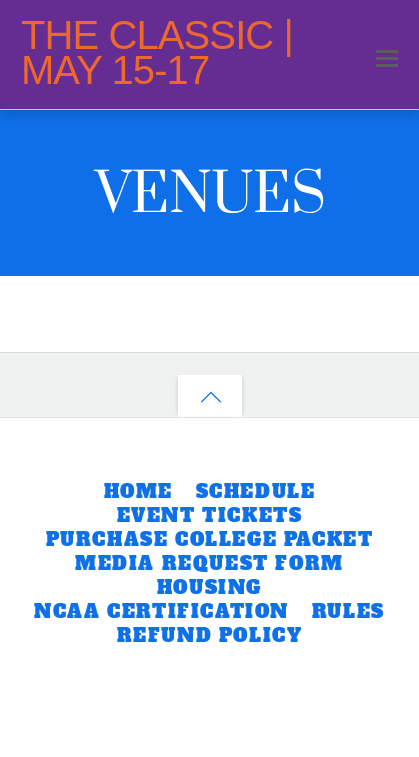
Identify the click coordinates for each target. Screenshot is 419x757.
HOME (138, 491)
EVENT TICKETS (210, 515)
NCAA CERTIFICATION (161, 611)
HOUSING (209, 587)
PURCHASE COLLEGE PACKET (210, 539)
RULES (348, 611)
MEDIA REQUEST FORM (209, 563)
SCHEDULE (256, 491)
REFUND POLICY (210, 635)
